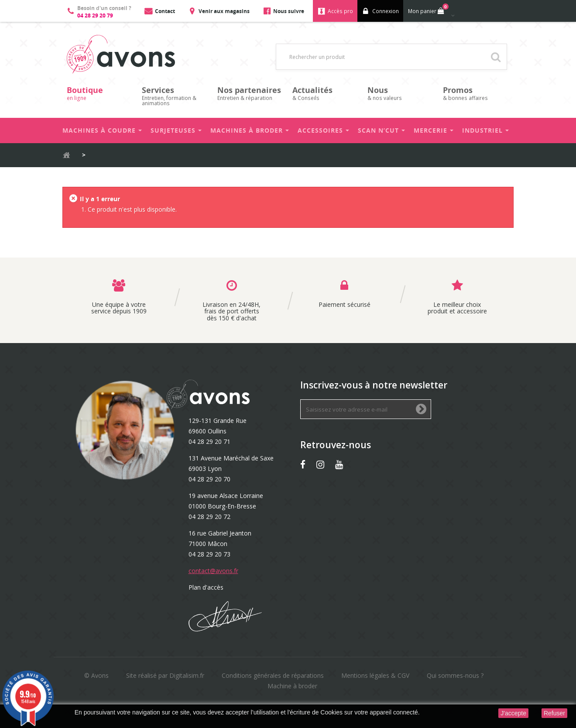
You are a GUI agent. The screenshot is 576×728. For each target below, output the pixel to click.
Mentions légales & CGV (375, 675)
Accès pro (340, 11)
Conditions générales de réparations (273, 675)
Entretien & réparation (250, 93)
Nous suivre (289, 11)
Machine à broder (292, 686)
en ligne (100, 93)
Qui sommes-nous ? (455, 675)
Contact (165, 11)
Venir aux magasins (224, 11)
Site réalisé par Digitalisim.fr (165, 675)
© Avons (96, 675)
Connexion (386, 11)
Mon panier (427, 9)
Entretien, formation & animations (175, 96)
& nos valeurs (401, 93)
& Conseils (326, 93)
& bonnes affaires (476, 93)
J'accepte (513, 713)
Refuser (554, 713)
